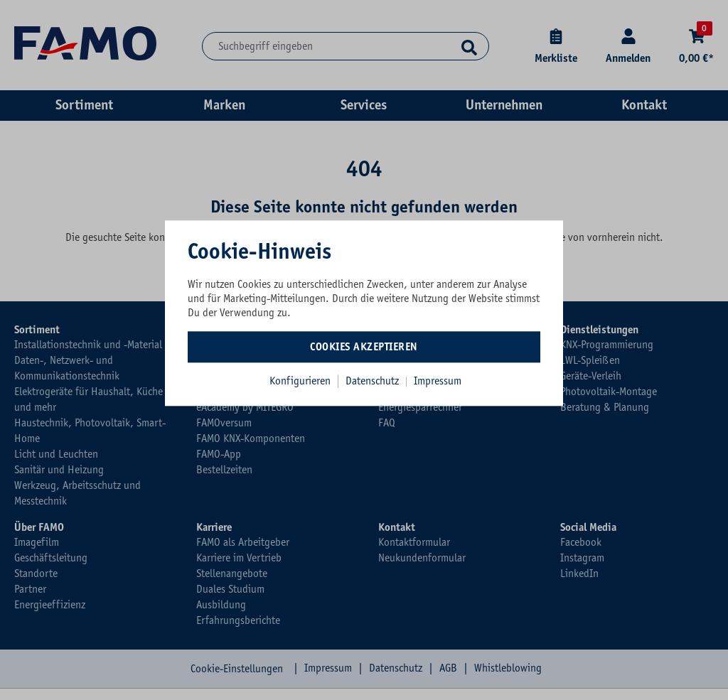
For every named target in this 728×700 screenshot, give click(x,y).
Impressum (438, 381)
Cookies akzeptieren (364, 347)
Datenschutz (374, 381)
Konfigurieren (300, 381)
